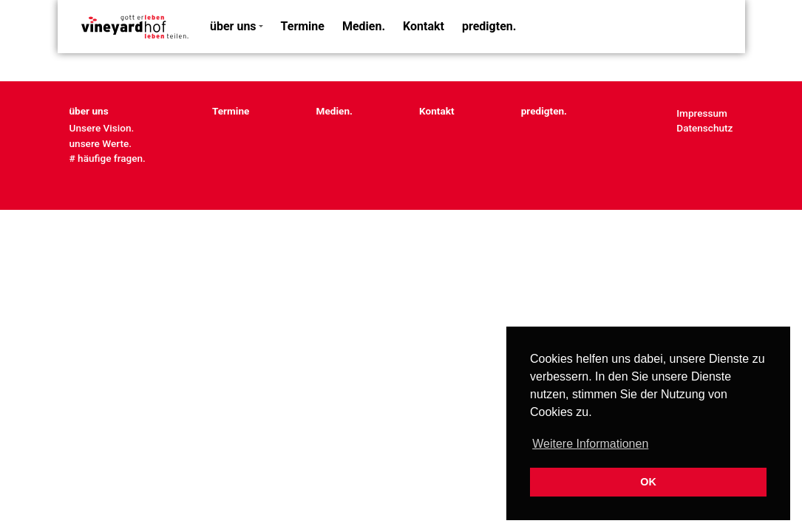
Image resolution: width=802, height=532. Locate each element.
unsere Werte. (101, 143)
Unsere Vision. (102, 128)
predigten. (489, 26)
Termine (303, 26)
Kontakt (424, 26)
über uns (233, 26)
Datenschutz (704, 128)
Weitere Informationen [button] (590, 444)
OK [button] (648, 482)
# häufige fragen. (108, 158)
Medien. (364, 26)
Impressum (702, 113)
